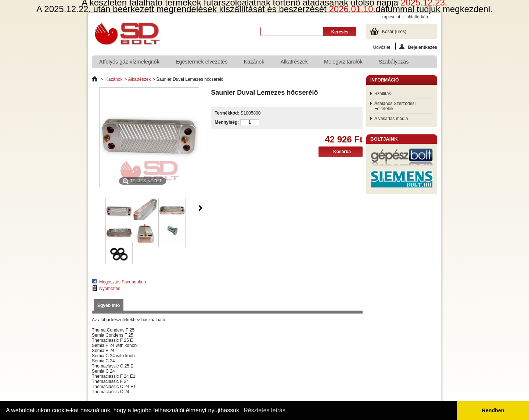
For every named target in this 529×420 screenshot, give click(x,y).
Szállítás (383, 94)
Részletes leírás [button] (264, 410)
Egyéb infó (109, 305)
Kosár (394, 32)
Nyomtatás (110, 289)
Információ (384, 80)
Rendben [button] (493, 410)
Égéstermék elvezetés (202, 62)
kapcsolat (391, 17)
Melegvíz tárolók (343, 62)
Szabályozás (394, 62)
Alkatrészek (294, 62)
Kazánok (254, 62)
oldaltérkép (417, 17)
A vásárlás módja (391, 119)
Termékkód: (227, 113)
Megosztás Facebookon (123, 282)
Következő (200, 208)
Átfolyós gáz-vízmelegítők (129, 62)
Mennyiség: (227, 122)
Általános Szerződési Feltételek (395, 106)
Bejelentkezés (418, 47)
